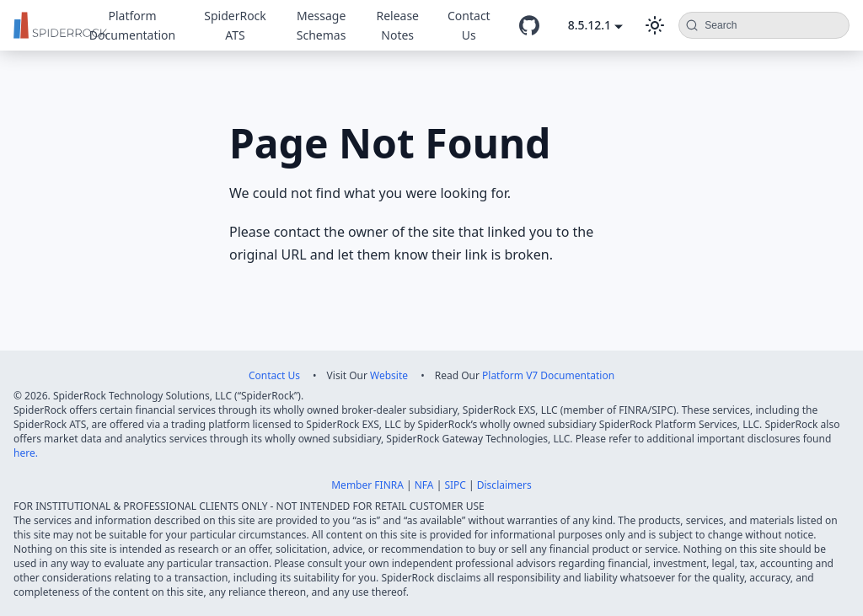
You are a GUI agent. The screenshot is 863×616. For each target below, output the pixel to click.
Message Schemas (322, 25)
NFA (424, 485)
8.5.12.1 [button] (590, 25)
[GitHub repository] (529, 25)
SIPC (455, 485)
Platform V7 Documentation (548, 375)
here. (26, 453)
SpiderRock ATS (235, 25)
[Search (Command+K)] (764, 25)
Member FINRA (367, 485)
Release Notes (397, 25)
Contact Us (469, 25)
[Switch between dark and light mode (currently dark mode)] (655, 25)
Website (389, 375)
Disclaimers (504, 485)
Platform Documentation (132, 25)
